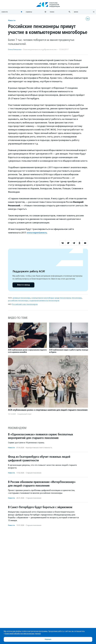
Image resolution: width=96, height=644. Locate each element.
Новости (12, 20)
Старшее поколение (33, 473)
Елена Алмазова (15, 49)
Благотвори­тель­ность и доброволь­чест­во (40, 49)
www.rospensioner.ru (37, 233)
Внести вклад (23, 285)
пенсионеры (77, 298)
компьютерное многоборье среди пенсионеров (51, 298)
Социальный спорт (24, 414)
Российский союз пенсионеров (25, 304)
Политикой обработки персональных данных (23, 634)
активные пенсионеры (21, 298)
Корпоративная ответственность (39, 448)
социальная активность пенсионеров (44, 301)
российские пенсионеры (18, 301)
